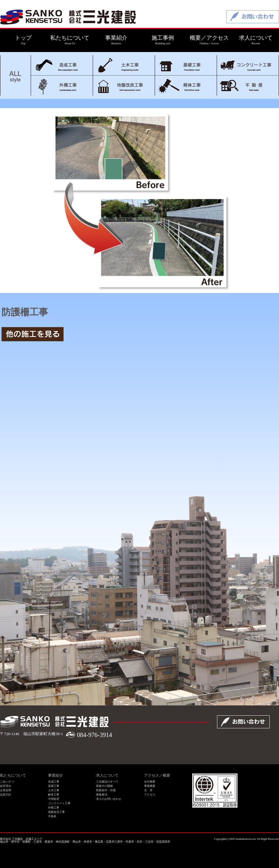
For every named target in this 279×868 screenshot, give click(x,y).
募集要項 (102, 795)
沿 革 (148, 790)
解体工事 (186, 86)
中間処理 (54, 799)
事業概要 (150, 786)
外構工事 (62, 86)
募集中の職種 (104, 786)
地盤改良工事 (124, 86)
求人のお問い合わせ (109, 799)
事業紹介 (55, 775)
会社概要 (150, 782)
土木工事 (124, 65)
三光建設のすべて (107, 782)
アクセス (150, 795)
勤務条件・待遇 (106, 790)
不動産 (248, 86)
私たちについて (13, 775)
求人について (107, 775)
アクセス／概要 (157, 775)
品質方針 (6, 795)
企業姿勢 (6, 790)
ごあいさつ (7, 782)
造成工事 (62, 65)
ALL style (15, 75)
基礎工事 (186, 65)
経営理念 (6, 786)
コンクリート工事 (248, 65)
